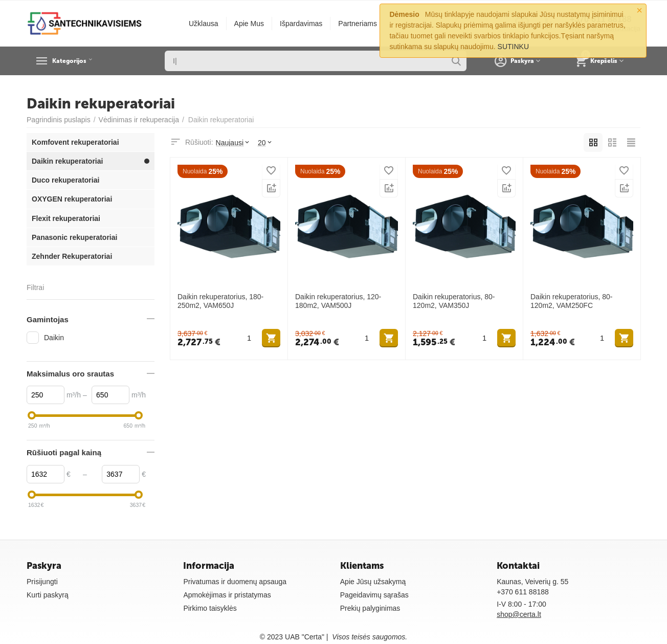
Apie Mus (249, 24)
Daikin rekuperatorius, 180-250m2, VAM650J (220, 301)
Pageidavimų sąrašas (374, 595)
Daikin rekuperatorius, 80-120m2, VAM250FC (571, 301)
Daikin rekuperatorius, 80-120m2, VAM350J (454, 301)
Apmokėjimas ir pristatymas (227, 595)
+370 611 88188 (523, 592)
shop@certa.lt (519, 614)
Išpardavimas (301, 24)
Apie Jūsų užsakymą (373, 582)
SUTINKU (514, 47)
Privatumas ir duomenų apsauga (235, 582)
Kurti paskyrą (48, 595)
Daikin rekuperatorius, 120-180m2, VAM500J (338, 301)
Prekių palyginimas (370, 608)
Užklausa (204, 24)
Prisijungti (42, 582)
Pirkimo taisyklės (210, 608)
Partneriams (358, 24)
